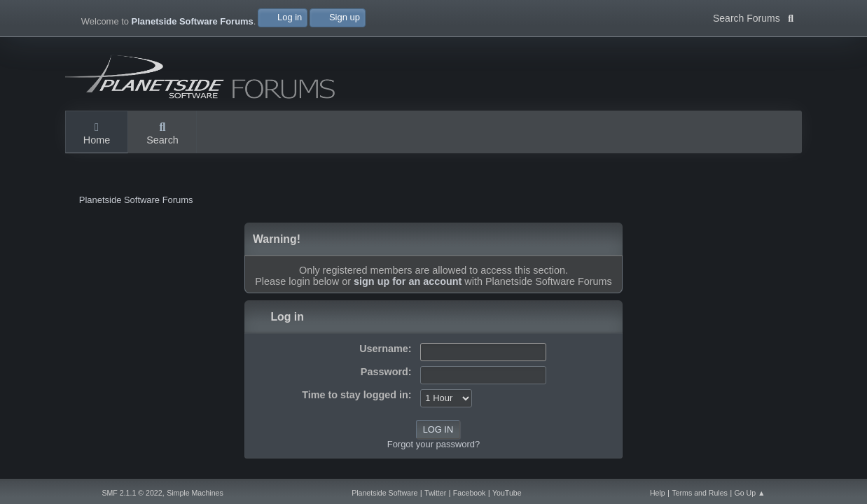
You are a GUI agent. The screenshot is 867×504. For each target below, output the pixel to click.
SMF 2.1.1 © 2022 (132, 493)
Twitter (435, 493)
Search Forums (753, 17)
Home (97, 134)
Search (162, 134)
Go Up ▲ (749, 493)
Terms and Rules (699, 493)
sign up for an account (408, 281)
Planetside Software (384, 493)
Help (658, 493)
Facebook (470, 493)
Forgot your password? (433, 444)
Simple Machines (195, 493)
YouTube (507, 493)
